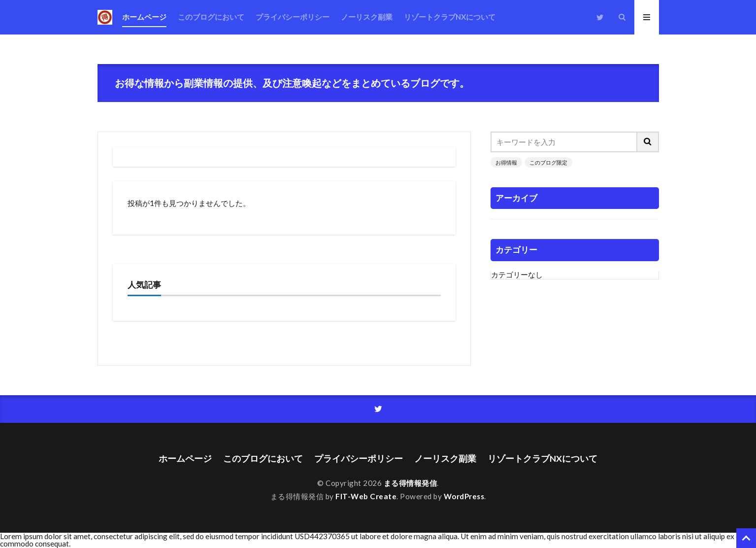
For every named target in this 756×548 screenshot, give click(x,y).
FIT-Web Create (366, 496)
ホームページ (144, 17)
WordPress (464, 496)
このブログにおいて (211, 17)
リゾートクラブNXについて (450, 17)
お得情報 (506, 162)
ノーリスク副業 (367, 17)
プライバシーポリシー (293, 17)
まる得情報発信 (411, 483)
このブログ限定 (548, 162)
